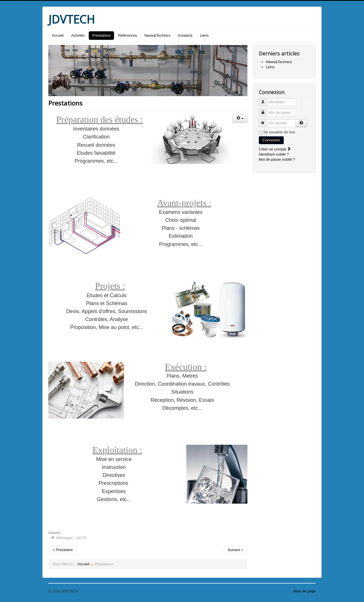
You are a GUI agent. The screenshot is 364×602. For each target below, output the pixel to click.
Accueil (58, 35)
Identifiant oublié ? (274, 154)
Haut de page (305, 591)
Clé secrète (265, 121)
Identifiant (265, 100)
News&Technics (158, 35)
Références (127, 35)
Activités (78, 35)
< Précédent (63, 550)
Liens (204, 35)
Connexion (271, 140)
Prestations (101, 35)
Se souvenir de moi (279, 132)
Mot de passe (265, 110)
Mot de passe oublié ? (277, 159)
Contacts (185, 35)
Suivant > (235, 550)
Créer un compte (275, 149)
